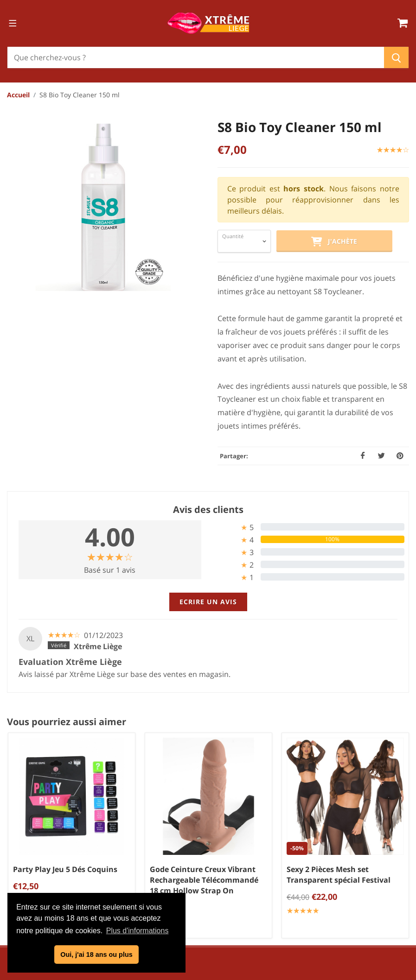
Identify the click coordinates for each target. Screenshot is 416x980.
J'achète (334, 242)
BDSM (397, 868)
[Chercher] (196, 57)
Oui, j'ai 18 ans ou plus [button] (96, 955)
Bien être (392, 822)
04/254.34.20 (44, 854)
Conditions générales (211, 825)
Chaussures (387, 853)
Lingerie (394, 837)
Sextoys (394, 807)
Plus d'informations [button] (138, 931)
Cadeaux (393, 883)
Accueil (18, 95)
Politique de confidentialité (211, 840)
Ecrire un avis (208, 602)
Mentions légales (211, 855)
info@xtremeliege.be (68, 868)
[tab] (307, 527)
